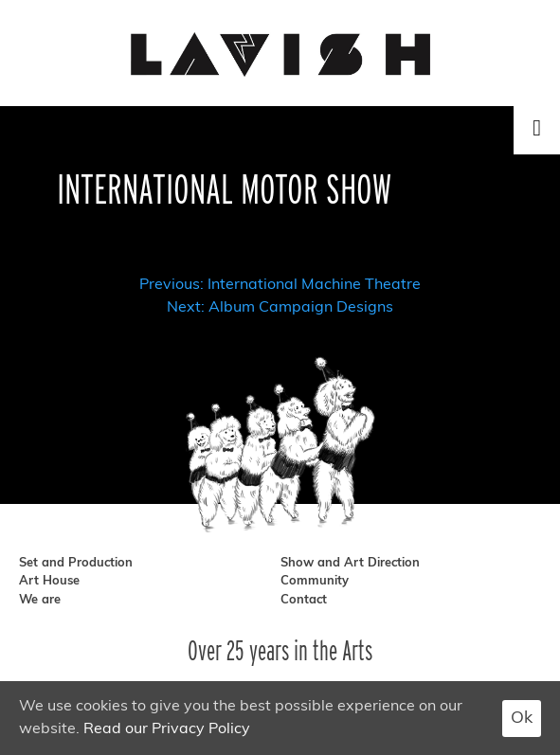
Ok (522, 719)
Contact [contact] (304, 600)
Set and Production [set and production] (76, 563)
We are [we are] (40, 600)
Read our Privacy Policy (167, 729)
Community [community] (315, 581)
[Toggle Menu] (537, 128)
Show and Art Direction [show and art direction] (350, 563)
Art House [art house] (49, 581)
